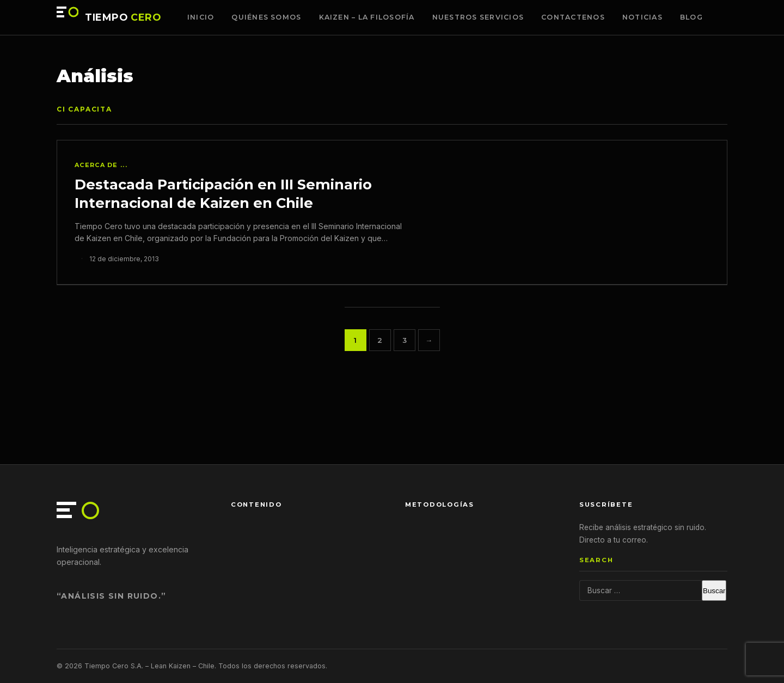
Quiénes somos (266, 17)
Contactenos (573, 17)
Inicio (201, 17)
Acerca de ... (101, 165)
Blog (691, 17)
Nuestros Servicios (478, 17)
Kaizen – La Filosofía (367, 17)
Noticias (642, 17)
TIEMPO (123, 17)
